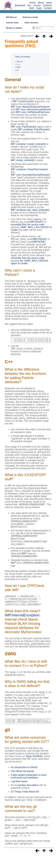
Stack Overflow (34, 768)
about (41, 3)
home (33, 3)
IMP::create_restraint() (23, 160)
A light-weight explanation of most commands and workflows (29, 788)
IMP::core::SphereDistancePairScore (30, 107)
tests (32, 8)
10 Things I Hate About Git (25, 803)
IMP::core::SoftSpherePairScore (33, 112)
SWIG (19, 67)
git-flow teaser (20, 793)
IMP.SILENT (37, 222)
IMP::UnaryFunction (23, 101)
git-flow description (28, 797)
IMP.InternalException (22, 624)
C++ (18, 64)
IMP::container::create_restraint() (28, 144)
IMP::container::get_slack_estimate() (30, 210)
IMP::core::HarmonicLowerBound (33, 109)
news (49, 3)
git (18, 70)
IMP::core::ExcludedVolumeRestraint (30, 175)
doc (29, 5)
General (19, 62)
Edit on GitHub (14, 28)
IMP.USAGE (40, 239)
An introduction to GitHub (24, 779)
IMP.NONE (39, 242)
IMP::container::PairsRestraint (34, 129)
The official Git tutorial (22, 783)
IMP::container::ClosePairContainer (29, 169)
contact (48, 8)
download (20, 5)
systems (47, 5)
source (37, 5)
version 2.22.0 (27, 36)
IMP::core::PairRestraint (23, 127)
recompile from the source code (27, 225)
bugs (39, 8)
